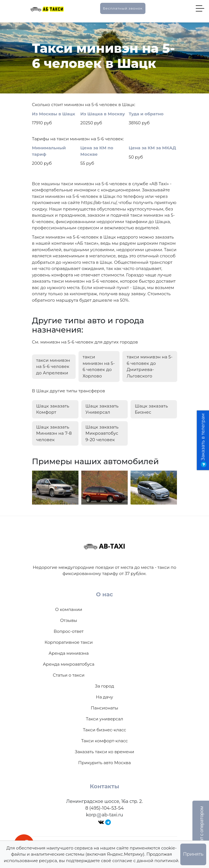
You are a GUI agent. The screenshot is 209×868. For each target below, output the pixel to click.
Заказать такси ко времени (104, 752)
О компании (69, 609)
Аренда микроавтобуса (68, 664)
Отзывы (69, 620)
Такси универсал (104, 719)
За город (105, 686)
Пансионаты (104, 708)
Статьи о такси (69, 675)
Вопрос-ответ (69, 631)
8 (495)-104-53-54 (104, 808)
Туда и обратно (146, 114)
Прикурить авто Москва (104, 763)
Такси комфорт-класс (105, 741)
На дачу (104, 697)
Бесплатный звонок (123, 8)
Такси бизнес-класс (105, 730)
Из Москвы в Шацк (54, 114)
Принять (193, 854)
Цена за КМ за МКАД (152, 148)
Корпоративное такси (68, 642)
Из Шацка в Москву (103, 114)
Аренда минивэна (69, 653)
